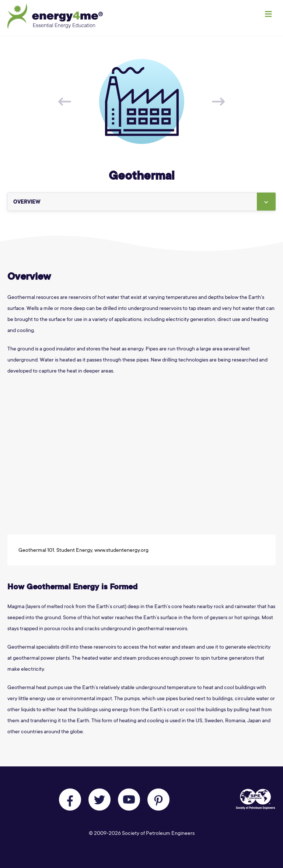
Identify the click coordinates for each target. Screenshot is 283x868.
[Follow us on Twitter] (99, 800)
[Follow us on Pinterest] (158, 800)
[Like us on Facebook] (70, 800)
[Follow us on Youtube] (129, 800)
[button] (266, 202)
